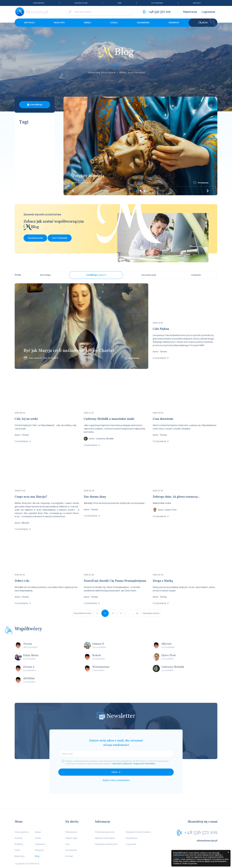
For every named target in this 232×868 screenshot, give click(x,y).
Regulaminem (179, 857)
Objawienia (143, 23)
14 (137, 613)
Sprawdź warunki (35, 238)
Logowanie (208, 12)
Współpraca (131, 838)
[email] (116, 754)
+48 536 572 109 (201, 832)
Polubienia (203, 183)
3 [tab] (144, 191)
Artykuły (30, 23)
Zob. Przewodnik (60, 238)
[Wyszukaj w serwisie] (100, 12)
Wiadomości (39, 3)
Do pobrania (157, 3)
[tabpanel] (140, 146)
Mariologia (20, 856)
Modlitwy (59, 23)
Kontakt (197, 3)
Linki (119, 3)
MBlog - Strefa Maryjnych (132, 73)
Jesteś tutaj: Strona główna (102, 73)
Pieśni (17, 850)
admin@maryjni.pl (207, 841)
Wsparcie (174, 23)
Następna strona (151, 613)
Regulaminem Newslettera (144, 764)
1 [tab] (137, 191)
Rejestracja (190, 12)
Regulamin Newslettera (106, 844)
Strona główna (22, 832)
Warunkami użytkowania (122, 764)
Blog (203, 23)
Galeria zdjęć (81, 3)
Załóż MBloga (36, 105)
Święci (88, 23)
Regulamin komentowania (138, 832)
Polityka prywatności (105, 832)
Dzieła (114, 23)
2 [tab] (140, 191)
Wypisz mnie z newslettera (116, 780)
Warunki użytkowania (105, 838)
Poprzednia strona (82, 613)
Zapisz (115, 772)
